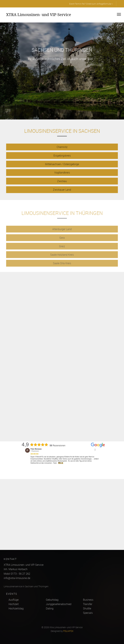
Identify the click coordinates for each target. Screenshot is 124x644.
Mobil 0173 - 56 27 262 (17, 574)
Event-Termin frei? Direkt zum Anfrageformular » (91, 4)
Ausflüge (14, 600)
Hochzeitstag (16, 608)
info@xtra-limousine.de (17, 578)
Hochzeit (14, 604)
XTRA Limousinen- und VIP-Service (39, 15)
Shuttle (87, 608)
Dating (50, 608)
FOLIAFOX (68, 631)
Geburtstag (52, 600)
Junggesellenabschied (59, 604)
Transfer (88, 604)
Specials (88, 613)
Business (88, 600)
